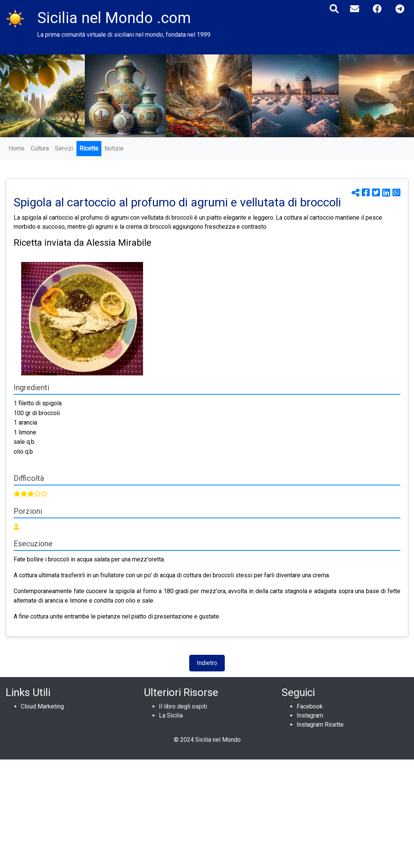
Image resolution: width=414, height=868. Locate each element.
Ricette (89, 148)
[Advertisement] (207, 812)
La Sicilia (171, 715)
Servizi (64, 148)
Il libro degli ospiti (183, 706)
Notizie (114, 148)
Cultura (40, 148)
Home (17, 148)
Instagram (310, 715)
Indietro (207, 663)
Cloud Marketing (42, 706)
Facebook (310, 706)
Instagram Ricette (320, 725)
